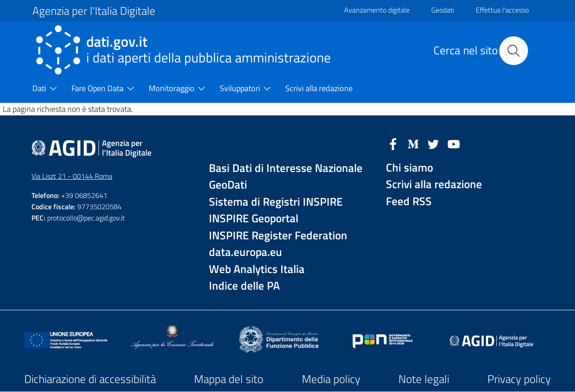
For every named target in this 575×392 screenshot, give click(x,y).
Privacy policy (519, 379)
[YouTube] (454, 143)
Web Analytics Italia (257, 269)
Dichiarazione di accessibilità (90, 379)
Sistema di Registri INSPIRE (276, 202)
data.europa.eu (245, 252)
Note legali (424, 379)
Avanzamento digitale (377, 10)
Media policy (331, 379)
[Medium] (413, 143)
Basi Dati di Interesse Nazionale (286, 168)
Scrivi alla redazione (434, 184)
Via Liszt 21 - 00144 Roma (72, 176)
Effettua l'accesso (502, 10)
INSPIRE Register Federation (278, 236)
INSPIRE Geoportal (254, 218)
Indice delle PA (244, 286)
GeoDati (228, 185)
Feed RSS (409, 201)
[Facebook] (393, 143)
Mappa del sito (229, 379)
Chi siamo (409, 168)
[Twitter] (433, 143)
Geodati (443, 10)
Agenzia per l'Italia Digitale (94, 11)
